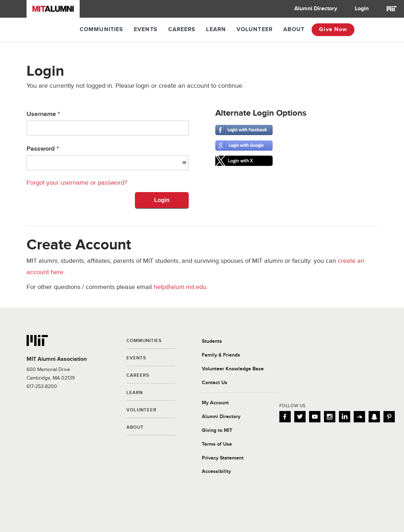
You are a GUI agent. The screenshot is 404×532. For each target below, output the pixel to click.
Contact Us (215, 383)
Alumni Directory (316, 9)
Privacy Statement (223, 458)
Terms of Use (217, 444)
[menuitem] (316, 9)
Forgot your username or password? (77, 183)
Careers (182, 30)
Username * (108, 123)
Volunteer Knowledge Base (233, 369)
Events (146, 30)
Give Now (333, 30)
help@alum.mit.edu (180, 287)
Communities (101, 30)
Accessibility (216, 472)
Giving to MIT (217, 430)
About (294, 30)
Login (362, 9)
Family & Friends (221, 355)
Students (212, 341)
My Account (215, 403)
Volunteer (255, 30)
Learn (216, 30)
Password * (108, 158)
